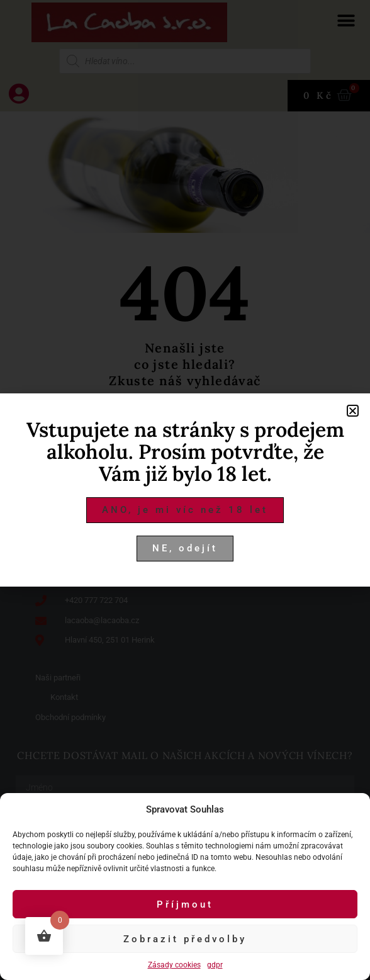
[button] (353, 411)
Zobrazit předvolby (185, 939)
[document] (185, 490)
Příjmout (185, 904)
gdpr (215, 965)
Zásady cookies (174, 965)
